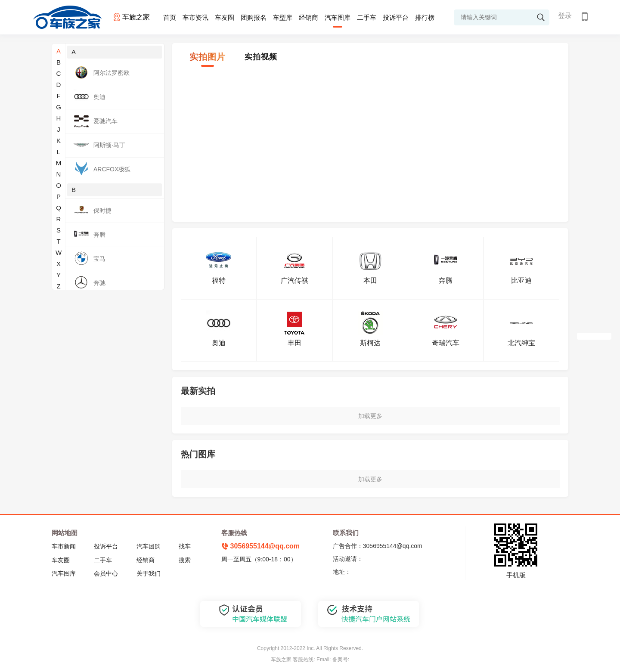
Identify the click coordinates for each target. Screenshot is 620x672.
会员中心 (106, 573)
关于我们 (149, 573)
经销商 (308, 17)
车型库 (283, 17)
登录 (565, 16)
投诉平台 (396, 17)
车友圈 (225, 17)
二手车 (367, 17)
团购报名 (254, 17)
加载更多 (370, 416)
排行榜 (425, 17)
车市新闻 (64, 546)
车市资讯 (195, 17)
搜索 (185, 560)
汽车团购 (149, 546)
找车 (185, 546)
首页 (170, 17)
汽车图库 (338, 17)
